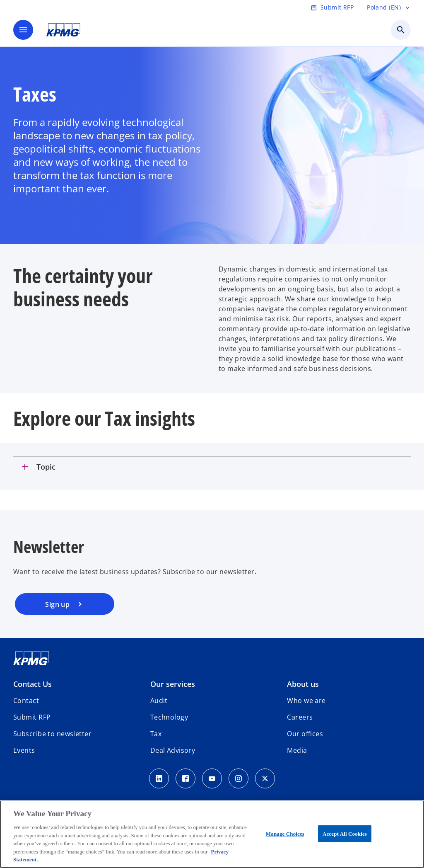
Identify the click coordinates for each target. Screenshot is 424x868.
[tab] (212, 467)
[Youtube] (212, 778)
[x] (265, 778)
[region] (212, 834)
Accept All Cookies (345, 833)
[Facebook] (185, 778)
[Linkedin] (159, 778)
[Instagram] (238, 778)
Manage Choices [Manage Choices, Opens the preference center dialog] (285, 833)
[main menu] (23, 30)
